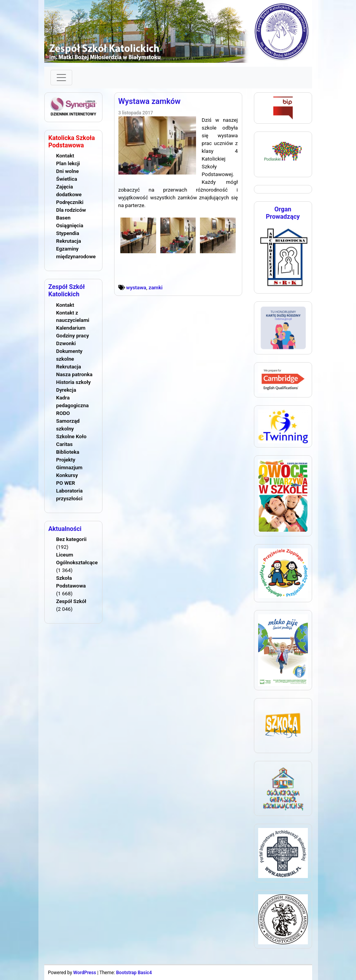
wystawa (136, 288)
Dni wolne (68, 171)
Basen (63, 218)
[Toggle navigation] (61, 78)
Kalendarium (71, 328)
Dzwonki (66, 343)
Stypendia (68, 233)
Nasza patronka (75, 374)
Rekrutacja (69, 241)
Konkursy (67, 475)
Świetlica (67, 179)
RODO (63, 413)
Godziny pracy (73, 336)
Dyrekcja (66, 390)
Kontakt (65, 156)
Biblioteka (68, 452)
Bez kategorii (71, 539)
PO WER (66, 483)
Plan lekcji (68, 163)
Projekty (66, 460)
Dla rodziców (71, 210)
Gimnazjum (69, 468)
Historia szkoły (74, 382)
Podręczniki (70, 202)
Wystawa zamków (150, 101)
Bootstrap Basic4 (134, 973)
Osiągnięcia (70, 226)
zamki (156, 288)
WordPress (85, 973)
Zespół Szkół (71, 601)
